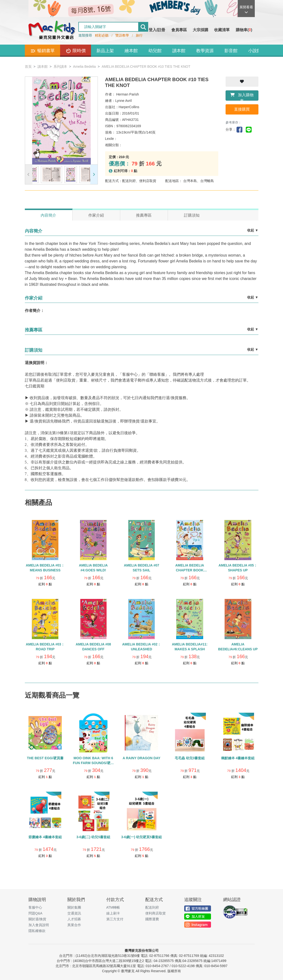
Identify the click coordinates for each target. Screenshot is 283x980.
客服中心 (35, 907)
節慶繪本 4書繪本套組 (45, 837)
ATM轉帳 (113, 907)
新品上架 (105, 51)
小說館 (255, 51)
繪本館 (131, 51)
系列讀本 (60, 67)
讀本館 (179, 51)
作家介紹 (96, 215)
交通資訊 (74, 913)
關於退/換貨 (37, 919)
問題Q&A (36, 913)
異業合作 (74, 925)
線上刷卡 (113, 913)
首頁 (28, 67)
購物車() (244, 30)
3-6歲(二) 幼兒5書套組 (93, 837)
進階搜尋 (85, 35)
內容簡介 (48, 215)
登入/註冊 (157, 30)
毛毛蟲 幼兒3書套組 (190, 758)
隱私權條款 (37, 931)
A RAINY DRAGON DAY (141, 758)
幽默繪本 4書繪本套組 (238, 758)
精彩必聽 (102, 35)
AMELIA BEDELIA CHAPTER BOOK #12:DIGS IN (190, 570)
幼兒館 (155, 51)
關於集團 (74, 907)
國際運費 (152, 919)
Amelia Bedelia (84, 67)
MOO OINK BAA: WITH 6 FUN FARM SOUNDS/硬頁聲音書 (93, 763)
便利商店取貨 (155, 913)
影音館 (231, 51)
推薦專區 (144, 215)
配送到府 (152, 907)
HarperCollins (129, 107)
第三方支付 (115, 919)
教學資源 (205, 51)
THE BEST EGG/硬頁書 (45, 758)
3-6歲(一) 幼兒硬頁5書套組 (141, 837)
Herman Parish (127, 94)
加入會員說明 (39, 925)
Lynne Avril (124, 101)
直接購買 (242, 109)
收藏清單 (222, 30)
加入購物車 (242, 97)
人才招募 (74, 919)
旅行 (139, 35)
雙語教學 (122, 35)
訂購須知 (192, 215)
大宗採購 (201, 30)
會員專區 (179, 30)
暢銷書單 (42, 51)
